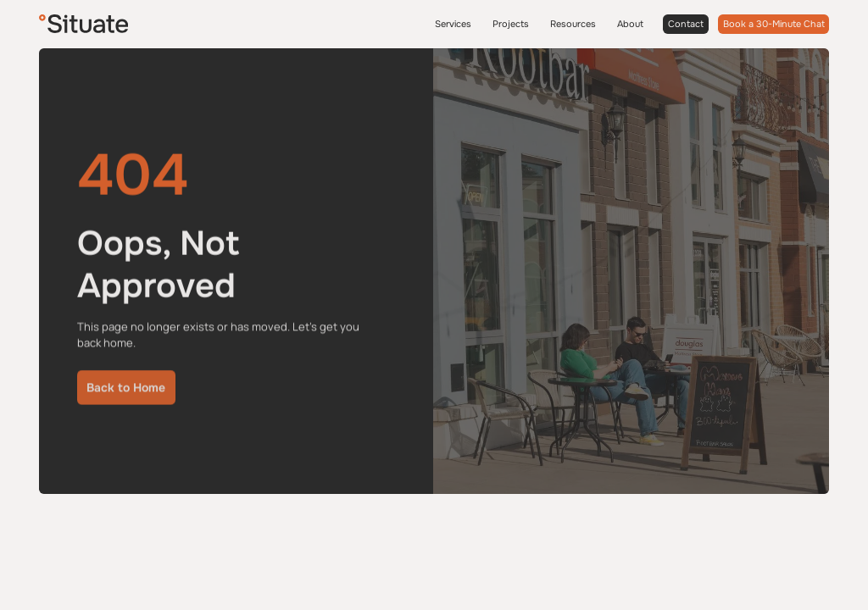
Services (453, 24)
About (630, 24)
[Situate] (83, 24)
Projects (511, 24)
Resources (573, 24)
